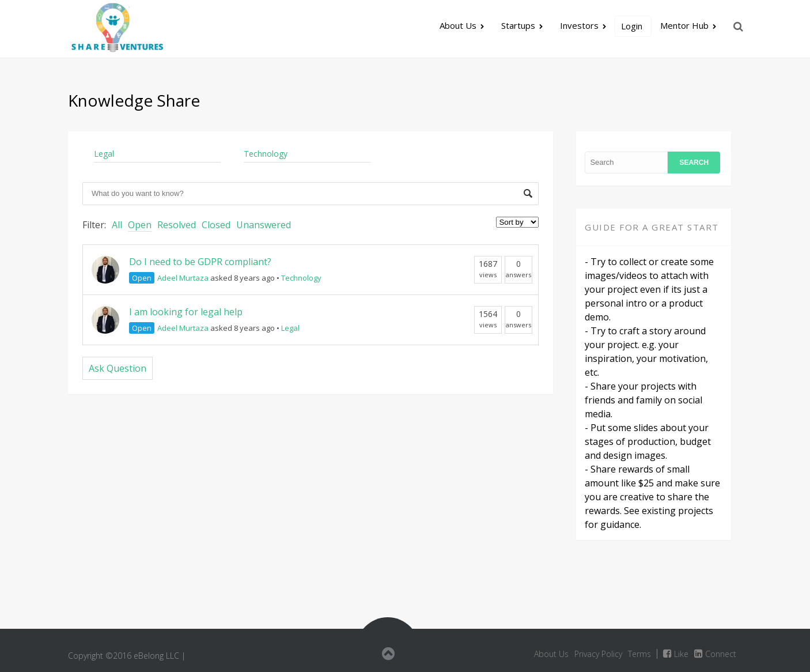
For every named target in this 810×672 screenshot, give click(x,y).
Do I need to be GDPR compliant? (200, 262)
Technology (266, 154)
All (117, 225)
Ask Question (118, 368)
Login (632, 26)
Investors (579, 25)
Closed (216, 225)
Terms (639, 654)
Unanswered (264, 225)
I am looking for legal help (186, 312)
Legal (104, 154)
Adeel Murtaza (183, 278)
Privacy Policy (598, 654)
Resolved (177, 225)
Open (140, 225)
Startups (518, 25)
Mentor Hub (684, 25)
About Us (458, 25)
